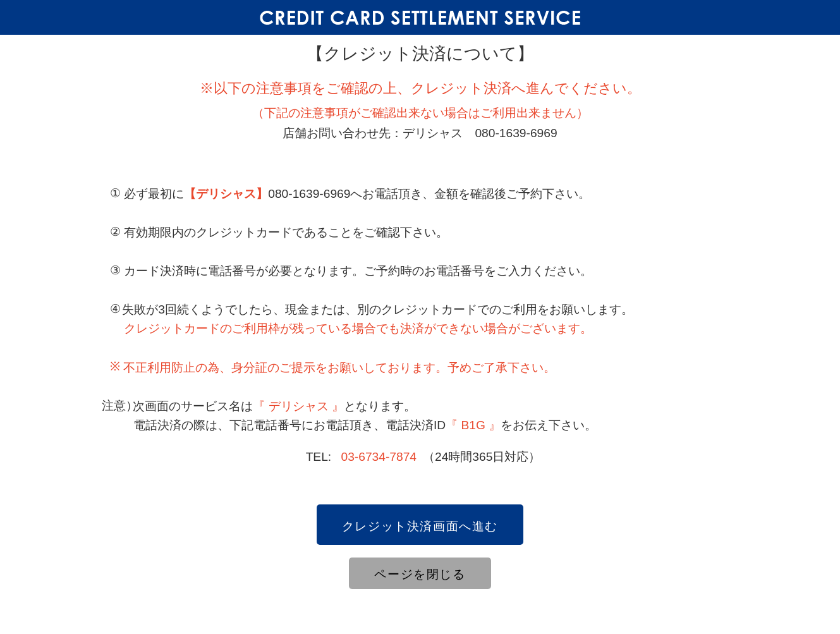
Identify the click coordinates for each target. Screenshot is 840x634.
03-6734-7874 (379, 457)
